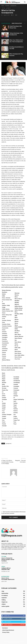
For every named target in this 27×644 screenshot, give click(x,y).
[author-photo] (14, 476)
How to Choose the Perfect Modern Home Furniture (8, 559)
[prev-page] (23, 23)
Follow (23, 619)
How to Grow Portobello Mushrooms (8, 579)
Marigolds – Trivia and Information (20, 461)
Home (3, 6)
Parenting (7, 6)
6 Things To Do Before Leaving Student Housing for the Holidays (7, 462)
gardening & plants (5, 576)
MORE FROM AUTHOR (17, 23)
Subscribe (22, 625)
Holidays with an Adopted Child (6, 569)
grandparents (13, 6)
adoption (3, 566)
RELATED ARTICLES (6, 23)
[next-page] (25, 23)
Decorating (4, 556)
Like (24, 616)
